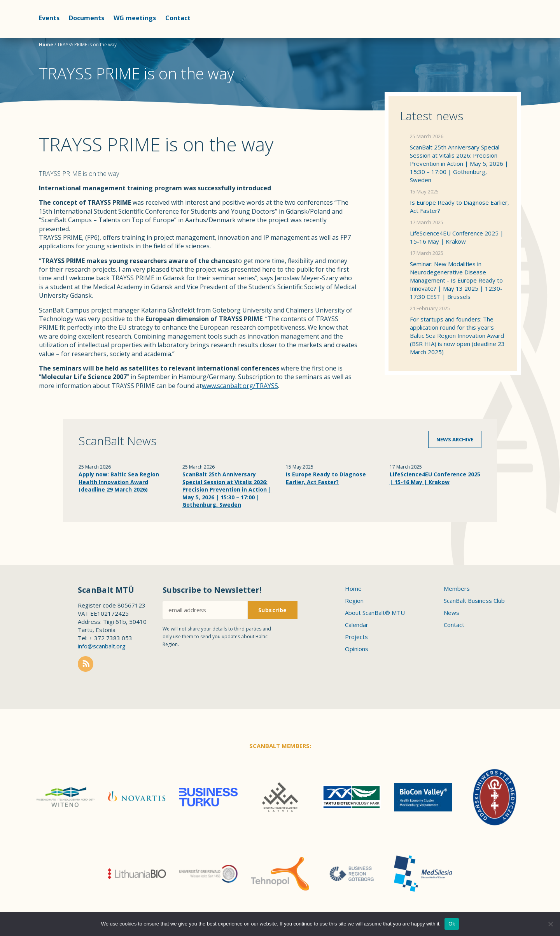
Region (354, 601)
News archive (455, 439)
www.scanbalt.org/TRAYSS (240, 386)
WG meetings (135, 18)
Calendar (357, 625)
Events (49, 18)
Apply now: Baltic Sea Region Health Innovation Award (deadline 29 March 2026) (119, 482)
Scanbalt (502, 37)
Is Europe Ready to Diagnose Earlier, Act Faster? (459, 206)
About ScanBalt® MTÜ (375, 613)
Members (457, 588)
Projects (356, 637)
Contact (178, 18)
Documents (87, 18)
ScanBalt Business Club (474, 601)
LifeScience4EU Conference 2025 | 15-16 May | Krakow (457, 237)
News (451, 613)
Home (46, 45)
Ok (452, 924)
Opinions (357, 649)
